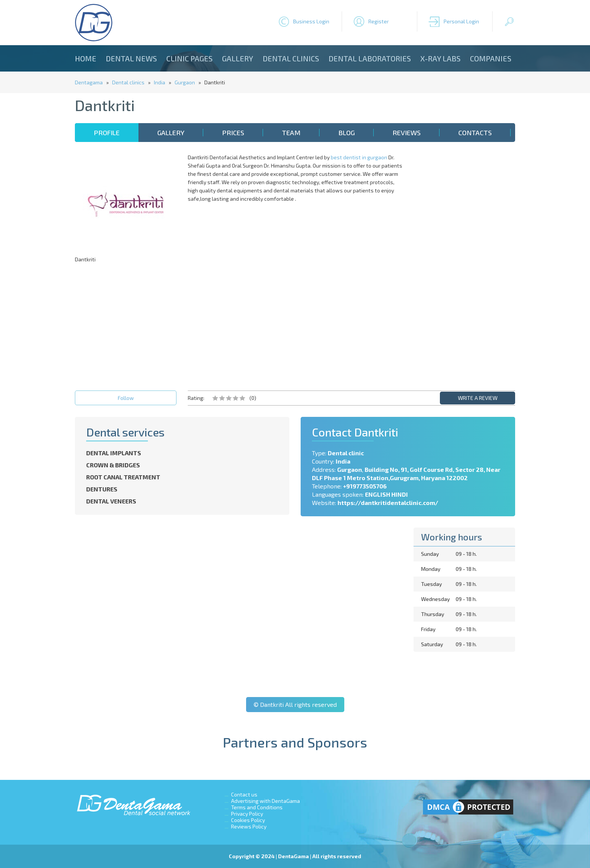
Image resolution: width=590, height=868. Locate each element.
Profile (107, 133)
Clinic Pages (189, 58)
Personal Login (461, 21)
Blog (347, 133)
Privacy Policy (247, 814)
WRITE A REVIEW (478, 398)
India (160, 82)
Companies (491, 58)
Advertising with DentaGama (265, 801)
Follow (126, 398)
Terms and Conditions (257, 807)
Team (291, 133)
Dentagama (89, 82)
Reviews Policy (249, 826)
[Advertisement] (464, 266)
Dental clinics (291, 58)
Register (379, 21)
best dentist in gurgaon (359, 157)
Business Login (311, 21)
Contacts (475, 133)
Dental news (131, 58)
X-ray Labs (440, 58)
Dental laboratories (370, 58)
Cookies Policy (248, 820)
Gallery (238, 58)
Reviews (407, 133)
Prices (233, 133)
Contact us (244, 794)
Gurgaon (185, 82)
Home (86, 58)
